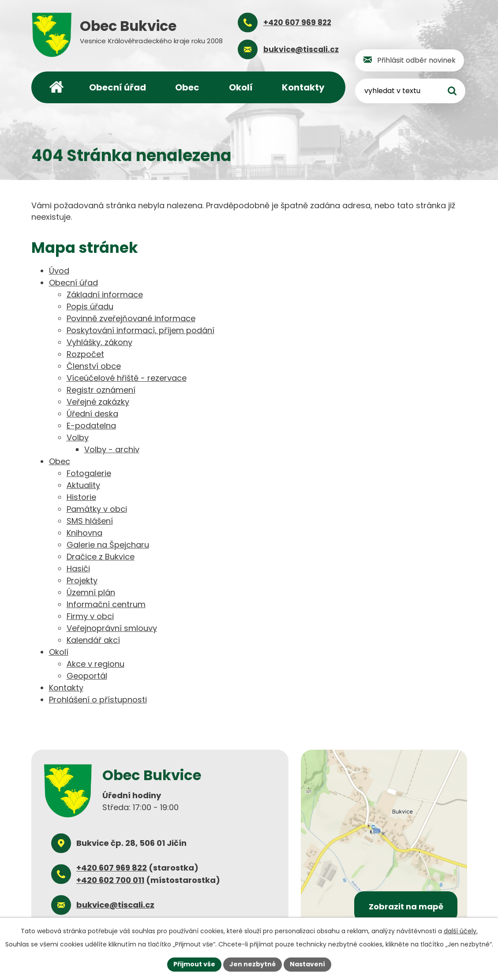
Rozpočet (85, 354)
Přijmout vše (194, 964)
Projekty (82, 580)
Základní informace (105, 295)
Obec (187, 87)
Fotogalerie (89, 473)
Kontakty (303, 87)
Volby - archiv (112, 449)
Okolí (241, 87)
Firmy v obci (90, 616)
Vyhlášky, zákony (99, 342)
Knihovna (84, 533)
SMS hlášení (90, 521)
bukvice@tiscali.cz (115, 905)
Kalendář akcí (93, 640)
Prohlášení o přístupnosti (98, 700)
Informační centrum (106, 604)
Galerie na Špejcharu (108, 545)
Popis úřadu (90, 306)
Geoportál (87, 676)
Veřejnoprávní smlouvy (112, 628)
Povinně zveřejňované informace (131, 318)
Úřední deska (92, 414)
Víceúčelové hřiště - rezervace (127, 378)
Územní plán (91, 592)
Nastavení (307, 964)
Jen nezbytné (253, 964)
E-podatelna (91, 426)
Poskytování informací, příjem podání (140, 330)
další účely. (461, 931)
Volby (78, 437)
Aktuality (83, 485)
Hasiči (78, 569)
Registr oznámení (101, 390)
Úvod (56, 87)
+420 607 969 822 (112, 868)
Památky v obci (97, 509)
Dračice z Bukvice (101, 557)
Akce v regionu (95, 664)
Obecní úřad (118, 87)
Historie (81, 497)
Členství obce (94, 366)
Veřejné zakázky (98, 402)
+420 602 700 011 (110, 880)
